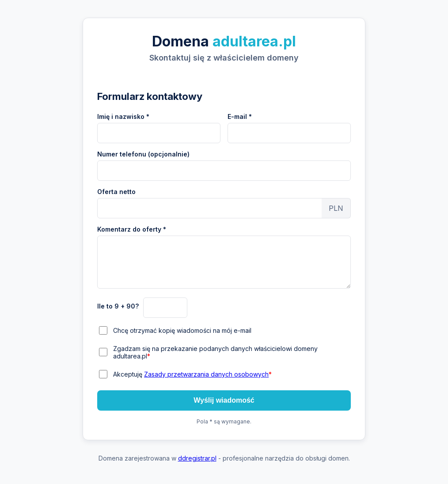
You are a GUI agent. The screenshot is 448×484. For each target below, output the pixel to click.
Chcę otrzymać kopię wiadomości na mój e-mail (182, 330)
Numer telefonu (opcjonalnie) (143, 154)
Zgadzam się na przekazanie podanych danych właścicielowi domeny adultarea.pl (215, 352)
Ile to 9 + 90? (118, 306)
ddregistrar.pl (197, 458)
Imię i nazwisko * (123, 116)
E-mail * (240, 116)
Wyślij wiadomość (224, 400)
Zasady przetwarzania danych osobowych (206, 374)
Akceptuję (192, 374)
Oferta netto (116, 192)
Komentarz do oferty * (132, 229)
